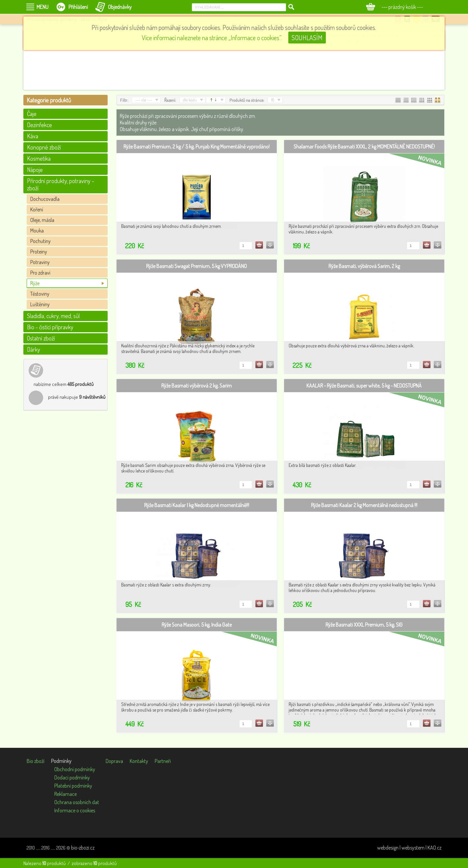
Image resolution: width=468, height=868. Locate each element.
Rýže (35, 283)
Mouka (37, 231)
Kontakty (139, 761)
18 (273, 100)
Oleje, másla (42, 220)
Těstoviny (40, 294)
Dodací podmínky (72, 777)
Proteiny (39, 252)
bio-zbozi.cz (83, 848)
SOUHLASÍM (307, 38)
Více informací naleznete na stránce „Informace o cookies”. (212, 38)
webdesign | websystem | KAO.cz (409, 848)
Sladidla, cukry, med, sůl (53, 316)
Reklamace (65, 794)
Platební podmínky (73, 786)
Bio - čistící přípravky (50, 327)
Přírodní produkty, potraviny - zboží (61, 184)
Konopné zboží (44, 147)
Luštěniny (40, 304)
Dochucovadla (45, 199)
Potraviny (40, 262)
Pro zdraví (40, 273)
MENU (42, 7)
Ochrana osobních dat (77, 802)
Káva (33, 136)
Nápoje (35, 170)
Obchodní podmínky (75, 769)
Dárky (34, 349)
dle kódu (190, 100)
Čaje (32, 114)
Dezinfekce (39, 125)
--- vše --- (144, 100)
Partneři (163, 761)
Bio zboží (36, 761)
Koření (37, 209)
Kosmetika (39, 158)
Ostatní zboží (41, 338)
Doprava (114, 761)
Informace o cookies (75, 810)
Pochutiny (40, 241)
